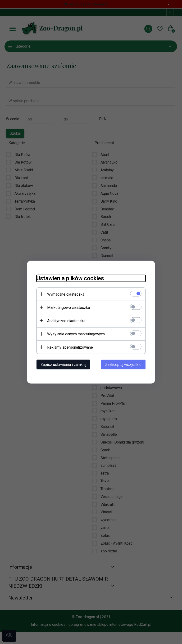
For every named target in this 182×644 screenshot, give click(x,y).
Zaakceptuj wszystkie (123, 364)
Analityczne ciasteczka (66, 321)
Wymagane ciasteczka (66, 294)
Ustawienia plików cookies (70, 278)
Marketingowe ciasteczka (68, 307)
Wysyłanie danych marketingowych (76, 334)
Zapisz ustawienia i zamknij (63, 364)
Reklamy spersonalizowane (70, 347)
